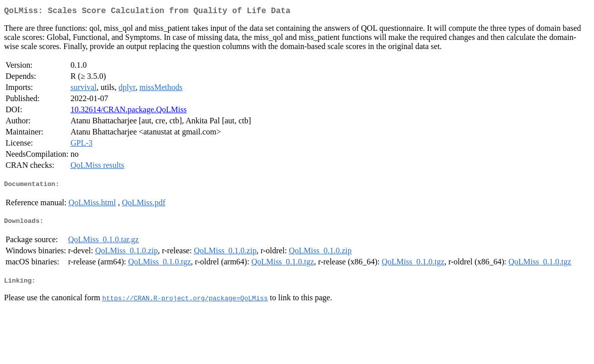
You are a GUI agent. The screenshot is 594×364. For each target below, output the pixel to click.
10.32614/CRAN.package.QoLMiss (128, 111)
